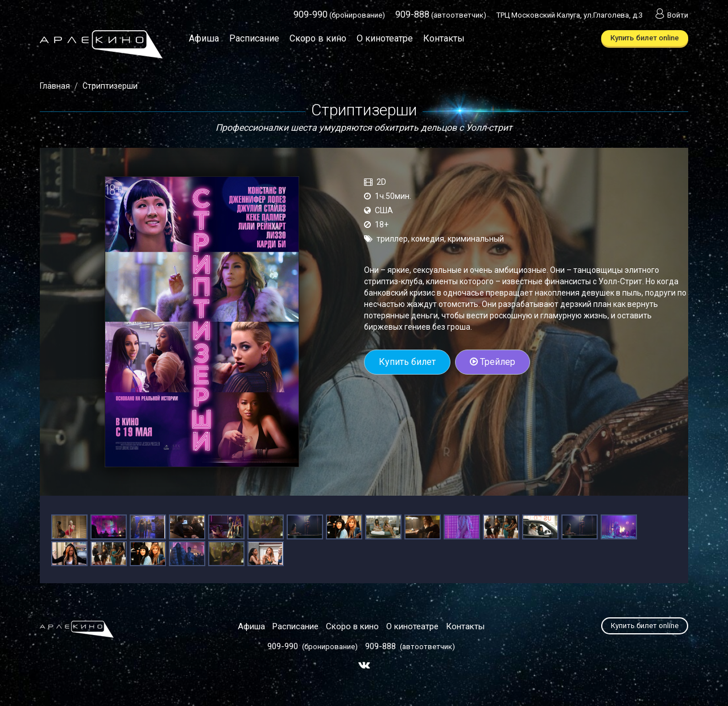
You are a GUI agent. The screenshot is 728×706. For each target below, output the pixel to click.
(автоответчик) (441, 15)
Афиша (204, 38)
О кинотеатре (385, 38)
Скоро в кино (318, 38)
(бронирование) (339, 15)
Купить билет (407, 362)
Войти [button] (671, 15)
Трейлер (493, 362)
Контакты (444, 38)
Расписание (254, 38)
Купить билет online (645, 38)
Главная (55, 86)
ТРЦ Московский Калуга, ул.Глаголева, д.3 (570, 15)
